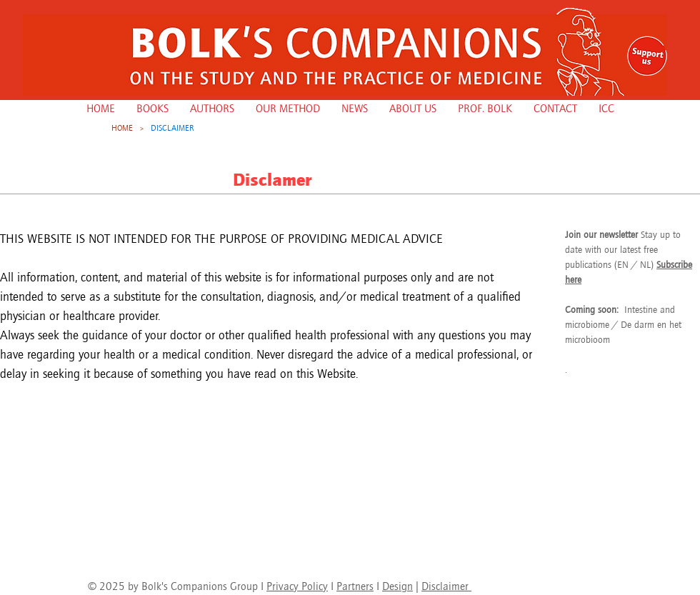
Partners (355, 586)
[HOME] (122, 128)
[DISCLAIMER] (172, 128)
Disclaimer (446, 586)
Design (397, 586)
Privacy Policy (297, 586)
